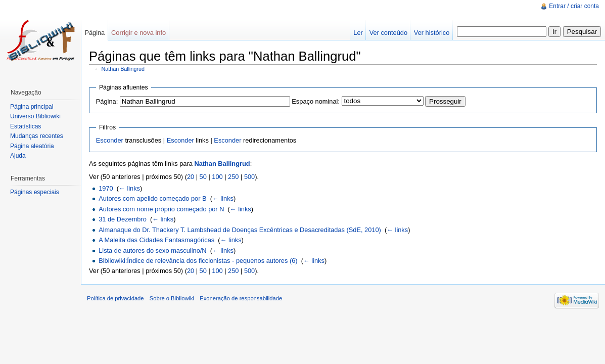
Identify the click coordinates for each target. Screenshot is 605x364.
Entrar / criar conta (574, 6)
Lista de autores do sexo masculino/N (152, 251)
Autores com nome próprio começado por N (161, 209)
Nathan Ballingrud (123, 69)
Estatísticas (26, 126)
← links (129, 188)
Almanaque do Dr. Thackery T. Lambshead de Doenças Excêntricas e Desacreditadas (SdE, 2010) (240, 230)
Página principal (32, 107)
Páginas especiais (35, 192)
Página (95, 33)
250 (233, 177)
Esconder (110, 140)
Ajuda (18, 156)
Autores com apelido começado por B (152, 198)
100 (217, 177)
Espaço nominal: (316, 101)
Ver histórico (432, 33)
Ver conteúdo (388, 33)
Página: (107, 101)
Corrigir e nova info (138, 33)
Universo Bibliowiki (35, 116)
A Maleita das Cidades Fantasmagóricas (156, 240)
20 (191, 177)
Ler (358, 33)
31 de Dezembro (123, 219)
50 (203, 177)
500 (249, 177)
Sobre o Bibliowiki (172, 298)
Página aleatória (32, 146)
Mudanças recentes (37, 136)
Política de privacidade (115, 298)
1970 (106, 188)
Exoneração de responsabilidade (241, 298)
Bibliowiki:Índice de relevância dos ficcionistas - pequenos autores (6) (198, 261)
